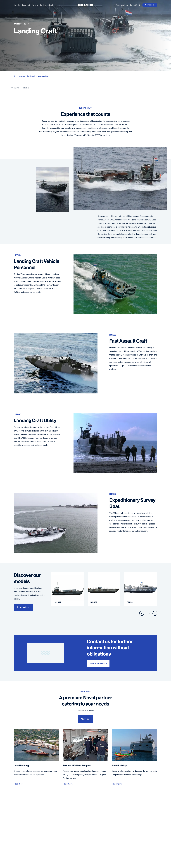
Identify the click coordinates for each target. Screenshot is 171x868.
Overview (15, 88)
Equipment (26, 5)
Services (43, 5)
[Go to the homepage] (85, 5)
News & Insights (122, 5)
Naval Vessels (31, 76)
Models (26, 88)
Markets (35, 5)
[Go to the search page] (140, 5)
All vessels (22, 76)
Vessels (17, 5)
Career (133, 5)
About (51, 5)
